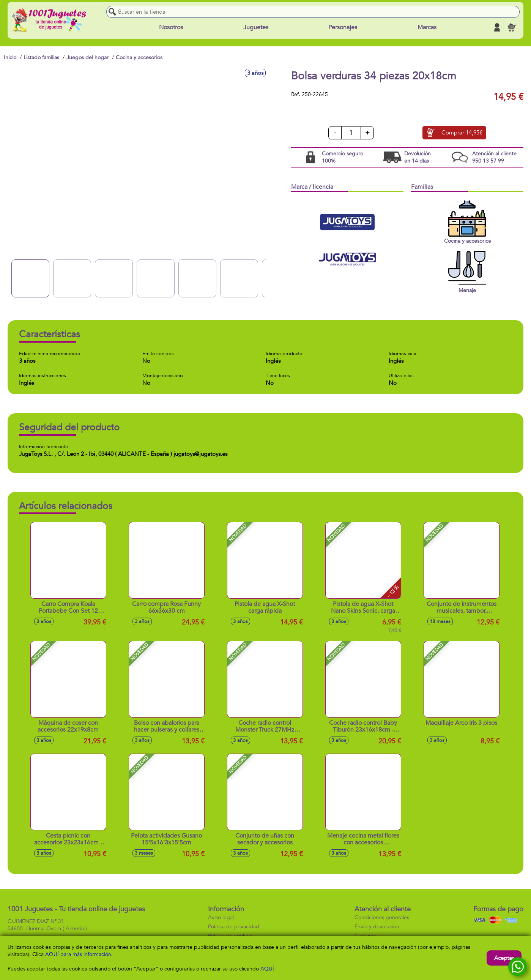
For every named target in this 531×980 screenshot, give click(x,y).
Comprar (462, 133)
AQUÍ (267, 969)
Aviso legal (221, 918)
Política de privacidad (234, 927)
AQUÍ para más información (78, 954)
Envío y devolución (377, 927)
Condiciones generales (382, 918)
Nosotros (171, 27)
